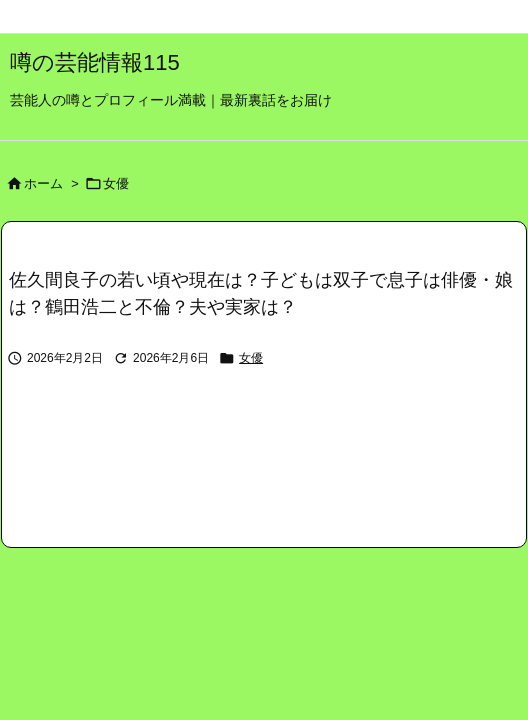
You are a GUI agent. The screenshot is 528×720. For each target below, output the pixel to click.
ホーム (43, 183)
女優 (116, 183)
